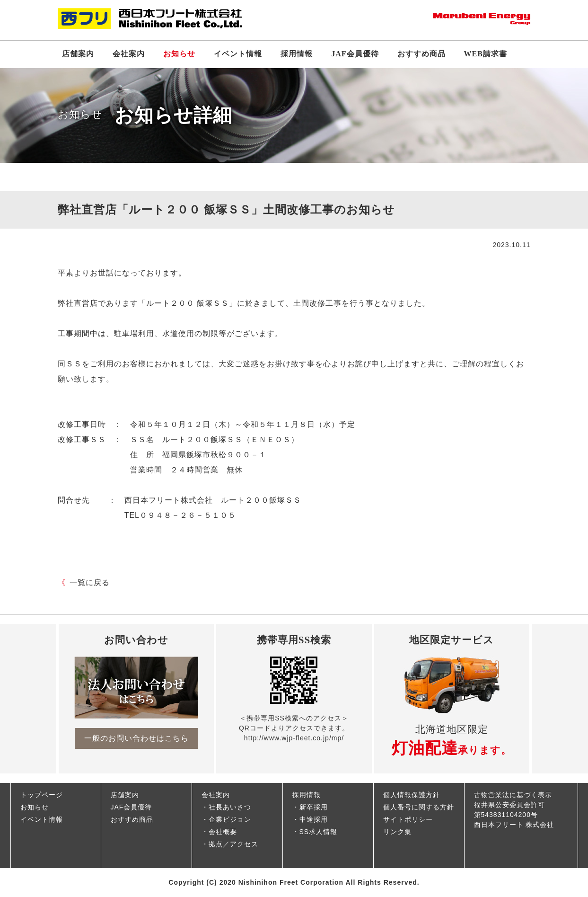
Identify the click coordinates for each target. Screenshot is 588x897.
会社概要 (223, 832)
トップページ (42, 795)
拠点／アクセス (233, 844)
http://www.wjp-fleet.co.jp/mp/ (294, 738)
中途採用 (314, 819)
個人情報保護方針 (412, 795)
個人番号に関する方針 (419, 807)
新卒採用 (314, 807)
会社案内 (129, 54)
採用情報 (297, 54)
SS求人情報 (319, 832)
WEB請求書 (486, 54)
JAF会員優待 (355, 54)
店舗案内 (78, 54)
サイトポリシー (408, 819)
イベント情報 (238, 54)
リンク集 (397, 832)
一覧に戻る (84, 582)
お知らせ (179, 54)
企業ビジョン (230, 819)
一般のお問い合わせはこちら (136, 738)
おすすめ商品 (421, 54)
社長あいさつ (230, 807)
